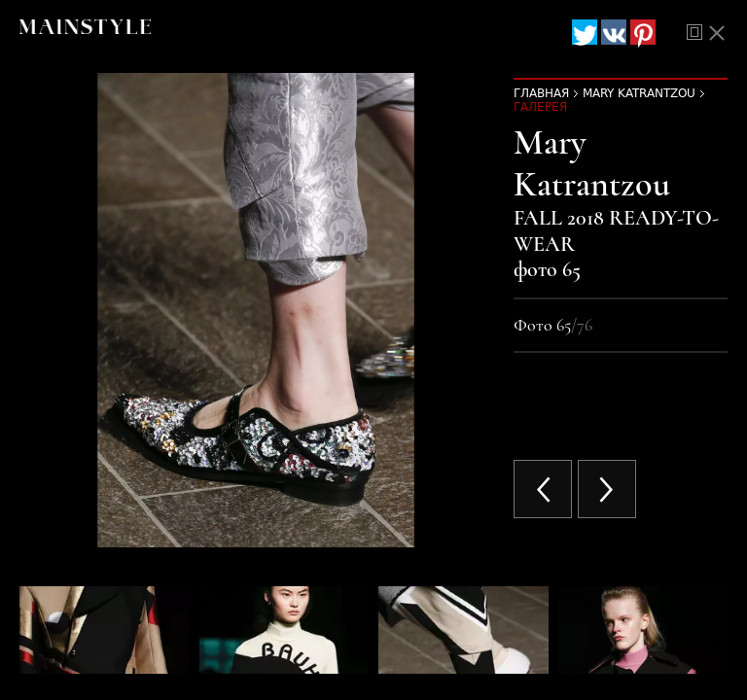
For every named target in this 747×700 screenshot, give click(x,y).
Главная (541, 93)
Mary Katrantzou (639, 93)
